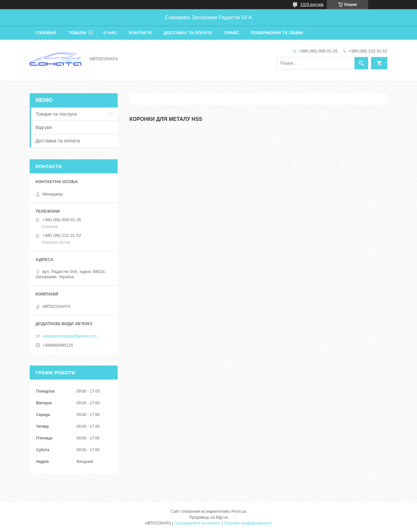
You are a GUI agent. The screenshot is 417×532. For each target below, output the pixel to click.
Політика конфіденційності (248, 523)
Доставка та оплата (188, 33)
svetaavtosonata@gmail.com (70, 336)
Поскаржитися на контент (197, 523)
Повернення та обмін (277, 33)
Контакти (140, 33)
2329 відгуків (312, 5)
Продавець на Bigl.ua (208, 517)
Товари (77, 33)
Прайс (232, 33)
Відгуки (44, 127)
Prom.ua (239, 511)
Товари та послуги (56, 114)
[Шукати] (361, 63)
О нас (110, 33)
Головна (46, 33)
